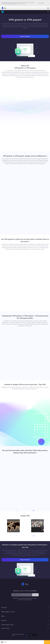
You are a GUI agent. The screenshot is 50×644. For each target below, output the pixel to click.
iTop (3, 12)
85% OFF (47, 642)
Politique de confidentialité (18, 634)
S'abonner (35, 595)
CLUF (13, 636)
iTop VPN (4, 8)
